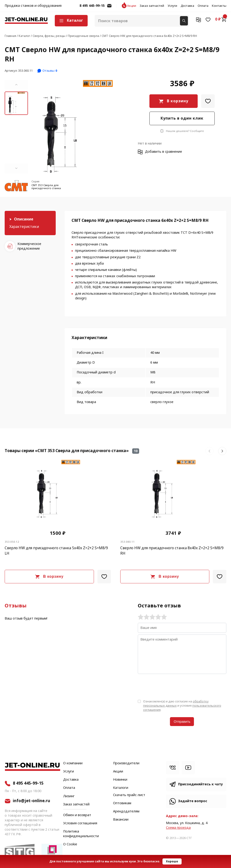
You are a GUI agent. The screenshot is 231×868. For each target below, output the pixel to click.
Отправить (182, 722)
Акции (132, 6)
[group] (77, 127)
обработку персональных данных (176, 703)
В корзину (178, 101)
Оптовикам (122, 803)
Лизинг (69, 796)
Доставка (187, 6)
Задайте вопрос (193, 801)
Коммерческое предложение (29, 246)
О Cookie (70, 844)
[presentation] (173, 686)
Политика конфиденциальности (81, 834)
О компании (73, 763)
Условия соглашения (80, 823)
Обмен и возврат (77, 815)
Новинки (120, 780)
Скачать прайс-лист (129, 795)
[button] (16, 85)
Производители (126, 763)
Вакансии (121, 820)
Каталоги (121, 788)
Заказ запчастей (152, 6)
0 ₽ (221, 19)
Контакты (219, 6)
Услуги (172, 6)
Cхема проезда (178, 828)
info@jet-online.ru (109, 8)
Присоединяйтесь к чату (200, 784)
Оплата (203, 6)
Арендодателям (126, 811)
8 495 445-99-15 (92, 6)
